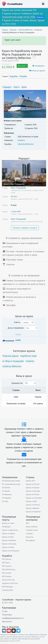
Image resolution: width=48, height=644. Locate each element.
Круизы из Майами (9, 540)
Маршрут (7, 87)
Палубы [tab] (23, 76)
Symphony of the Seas (10, 583)
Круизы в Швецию (33, 508)
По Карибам (7, 498)
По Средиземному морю (11, 484)
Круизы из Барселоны (10, 530)
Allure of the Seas (8, 580)
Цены (24, 87)
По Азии (5, 501)
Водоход (30, 537)
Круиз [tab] (5, 76)
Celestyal (29, 534)
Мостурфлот (31, 540)
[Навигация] (43, 4)
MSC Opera (6, 563)
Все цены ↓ (22, 66)
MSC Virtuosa (7, 559)
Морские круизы (10, 356)
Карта (16, 87)
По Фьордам (7, 494)
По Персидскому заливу (11, 481)
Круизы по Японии (33, 505)
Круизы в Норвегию (33, 512)
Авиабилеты (38, 66)
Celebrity (21, 140)
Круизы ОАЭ (31, 481)
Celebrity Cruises (32, 530)
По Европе (6, 491)
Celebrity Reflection (26, 144)
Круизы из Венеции (9, 544)
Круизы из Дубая (8, 534)
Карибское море (28, 356)
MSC (28, 523)
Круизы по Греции (33, 488)
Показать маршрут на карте (25, 228)
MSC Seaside (7, 573)
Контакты (7, 621)
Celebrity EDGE (7, 590)
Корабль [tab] (14, 76)
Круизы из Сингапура (34, 498)
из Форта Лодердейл (13, 361)
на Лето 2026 (9, 24)
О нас (5, 611)
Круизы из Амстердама (11, 551)
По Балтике (6, 488)
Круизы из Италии (33, 494)
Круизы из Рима (8, 537)
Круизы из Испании (33, 491)
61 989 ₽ (18, 340)
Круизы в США (31, 501)
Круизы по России (33, 484)
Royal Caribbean (32, 527)
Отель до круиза (37, 71)
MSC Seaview (7, 566)
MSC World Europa (9, 570)
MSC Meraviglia (7, 587)
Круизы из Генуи (8, 547)
